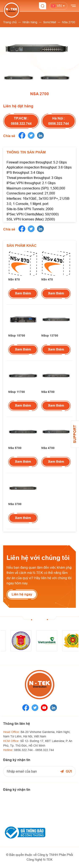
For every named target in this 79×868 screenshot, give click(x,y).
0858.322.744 (45, 750)
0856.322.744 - (25, 750)
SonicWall (50, 22)
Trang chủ (10, 22)
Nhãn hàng (30, 22)
